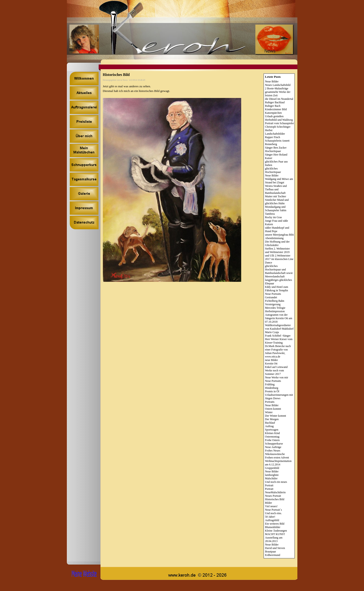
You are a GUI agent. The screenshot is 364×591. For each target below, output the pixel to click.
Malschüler (271, 478)
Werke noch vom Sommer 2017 (275, 372)
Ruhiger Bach (273, 106)
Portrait (269, 489)
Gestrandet (271, 297)
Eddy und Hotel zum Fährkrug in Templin (277, 289)
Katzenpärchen (273, 113)
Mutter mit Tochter (276, 196)
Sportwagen (272, 430)
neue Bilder (272, 360)
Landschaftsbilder (275, 134)
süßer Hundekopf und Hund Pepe (277, 229)
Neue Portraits (273, 294)
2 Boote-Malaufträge (277, 88)
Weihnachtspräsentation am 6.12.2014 (278, 463)
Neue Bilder (272, 81)
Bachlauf (270, 423)
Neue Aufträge (273, 447)
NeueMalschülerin (275, 492)
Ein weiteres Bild (275, 524)
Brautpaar (271, 552)
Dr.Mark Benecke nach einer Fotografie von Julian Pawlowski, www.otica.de (278, 351)
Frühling (270, 384)
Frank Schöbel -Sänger (278, 336)
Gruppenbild (272, 468)
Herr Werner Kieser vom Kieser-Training (279, 341)
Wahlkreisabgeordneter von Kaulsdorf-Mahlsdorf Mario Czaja (279, 329)
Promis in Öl (272, 391)
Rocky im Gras (274, 217)
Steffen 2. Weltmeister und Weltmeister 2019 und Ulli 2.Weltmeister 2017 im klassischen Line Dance (279, 256)
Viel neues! (271, 506)
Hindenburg (272, 388)
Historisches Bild (275, 499)
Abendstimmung (274, 238)
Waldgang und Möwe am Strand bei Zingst (279, 181)
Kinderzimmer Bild (276, 109)
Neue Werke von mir (277, 377)
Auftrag (269, 426)
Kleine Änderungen (276, 531)
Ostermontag (272, 437)
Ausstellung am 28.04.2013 (274, 539)
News (125, 80)
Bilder (269, 503)
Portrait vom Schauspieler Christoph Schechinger (280, 125)
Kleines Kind (273, 433)
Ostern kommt (273, 409)
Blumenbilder (273, 527)
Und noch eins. (273, 513)
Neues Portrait (273, 496)
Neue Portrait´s (274, 510)
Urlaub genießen (274, 116)
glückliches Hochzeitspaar (273, 170)
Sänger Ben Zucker (276, 148)
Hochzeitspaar (273, 151)
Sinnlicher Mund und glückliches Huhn (277, 202)
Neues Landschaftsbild (278, 85)
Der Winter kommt (276, 416)
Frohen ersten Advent (277, 458)
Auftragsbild (272, 520)
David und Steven (275, 548)
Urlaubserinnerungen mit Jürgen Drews (279, 397)
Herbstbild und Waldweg (279, 120)
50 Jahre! (270, 517)
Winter (269, 412)
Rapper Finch (273, 137)
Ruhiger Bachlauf (275, 102)
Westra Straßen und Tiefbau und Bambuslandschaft (276, 189)
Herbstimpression (275, 311)
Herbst (269, 130)
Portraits (270, 402)
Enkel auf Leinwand (276, 367)
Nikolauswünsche (275, 454)
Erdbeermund (273, 555)
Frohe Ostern (272, 440)
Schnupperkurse (274, 444)
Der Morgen (272, 419)
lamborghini (272, 475)
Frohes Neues (273, 451)
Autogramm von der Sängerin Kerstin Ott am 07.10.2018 (279, 318)
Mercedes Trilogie (275, 308)
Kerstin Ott (271, 364)
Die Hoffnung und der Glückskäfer (277, 243)
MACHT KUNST (275, 534)
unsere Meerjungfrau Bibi (279, 235)
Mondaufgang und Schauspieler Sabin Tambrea (276, 210)
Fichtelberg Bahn (275, 301)
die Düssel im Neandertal (279, 99)
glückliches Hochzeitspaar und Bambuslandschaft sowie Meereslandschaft (279, 271)
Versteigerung (273, 304)
